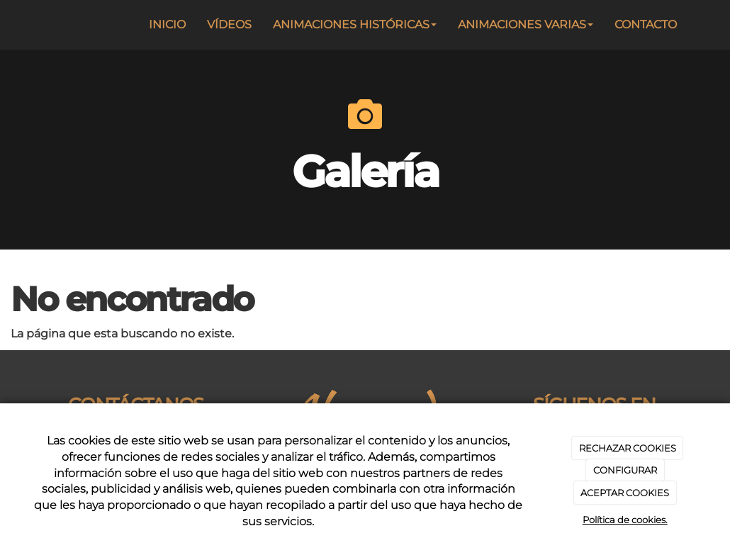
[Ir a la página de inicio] (28, 25)
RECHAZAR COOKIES (628, 448)
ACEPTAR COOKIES (625, 493)
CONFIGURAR (625, 470)
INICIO (167, 24)
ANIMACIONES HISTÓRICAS (355, 24)
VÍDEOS (229, 24)
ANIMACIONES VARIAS (526, 24)
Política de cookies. (625, 520)
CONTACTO (646, 24)
